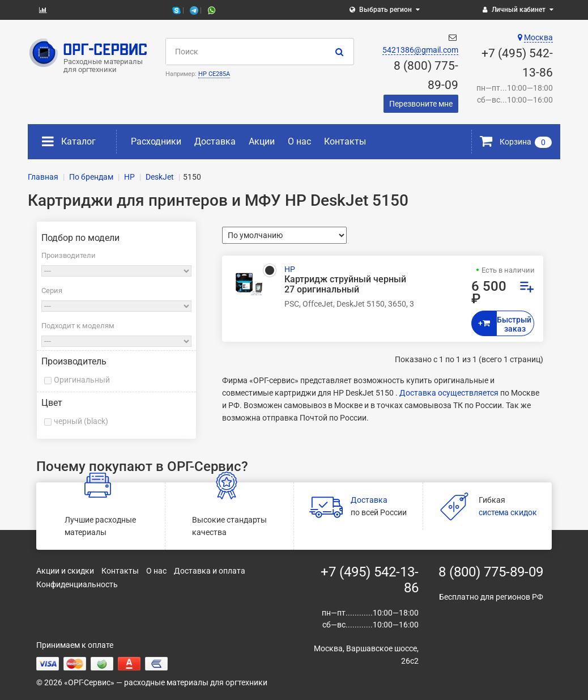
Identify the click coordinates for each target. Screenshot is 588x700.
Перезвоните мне (421, 104)
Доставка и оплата (210, 571)
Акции (262, 141)
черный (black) (81, 421)
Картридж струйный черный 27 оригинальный (345, 285)
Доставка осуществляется (449, 393)
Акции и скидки (65, 571)
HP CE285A (214, 74)
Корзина (516, 142)
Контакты (345, 141)
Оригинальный (82, 380)
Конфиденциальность (77, 584)
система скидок (508, 512)
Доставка (215, 141)
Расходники (156, 141)
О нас (299, 141)
